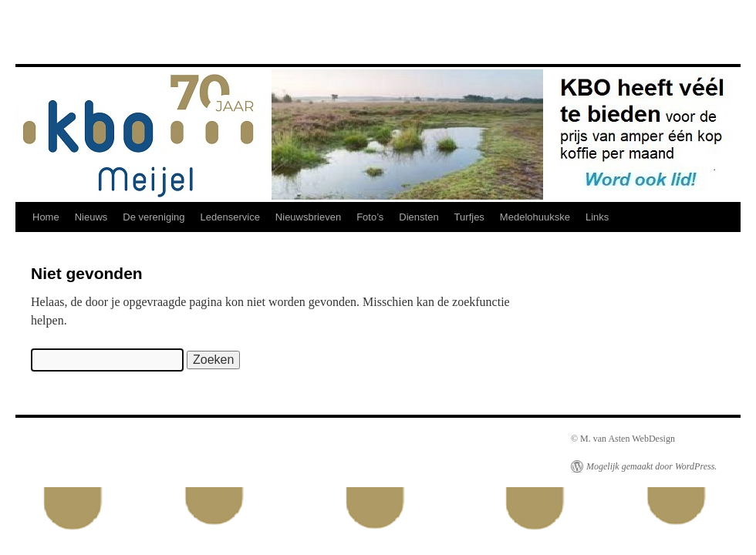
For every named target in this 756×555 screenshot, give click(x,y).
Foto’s (370, 217)
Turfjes (469, 217)
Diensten (418, 217)
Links (597, 217)
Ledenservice (230, 217)
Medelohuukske (535, 217)
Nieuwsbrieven (308, 217)
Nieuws (91, 217)
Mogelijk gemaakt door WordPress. (651, 466)
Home (46, 217)
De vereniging (154, 217)
